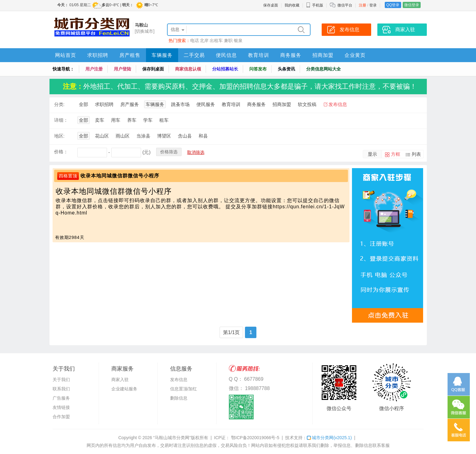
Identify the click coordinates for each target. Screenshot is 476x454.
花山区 (102, 136)
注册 (362, 5)
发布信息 (338, 104)
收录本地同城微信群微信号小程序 (120, 176)
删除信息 (179, 398)
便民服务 (206, 104)
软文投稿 (307, 104)
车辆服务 (162, 55)
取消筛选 (196, 152)
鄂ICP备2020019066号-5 (255, 438)
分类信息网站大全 (324, 69)
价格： (61, 152)
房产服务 (130, 104)
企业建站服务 (124, 389)
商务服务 (291, 55)
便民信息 (226, 55)
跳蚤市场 (180, 104)
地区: (59, 136)
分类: (59, 104)
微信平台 (345, 5)
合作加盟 (61, 417)
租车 (164, 120)
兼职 (228, 40)
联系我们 (61, 389)
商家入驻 (120, 380)
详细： (61, 120)
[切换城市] (145, 31)
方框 (396, 154)
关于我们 (61, 380)
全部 (84, 104)
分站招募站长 (225, 69)
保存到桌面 (153, 69)
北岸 (204, 40)
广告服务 (61, 398)
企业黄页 (355, 55)
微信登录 (412, 5)
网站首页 (66, 55)
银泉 (238, 40)
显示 (372, 154)
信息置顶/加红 (184, 389)
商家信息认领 (188, 69)
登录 (373, 5)
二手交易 (194, 55)
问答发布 (258, 69)
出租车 (216, 40)
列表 (416, 154)
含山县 (185, 136)
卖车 (100, 120)
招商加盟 (323, 55)
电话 (195, 40)
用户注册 (94, 69)
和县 (203, 136)
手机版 (315, 5)
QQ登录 (393, 5)
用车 (116, 120)
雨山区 (123, 136)
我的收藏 (292, 5)
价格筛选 (169, 152)
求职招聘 (98, 55)
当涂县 (143, 136)
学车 (148, 120)
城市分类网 (329, 438)
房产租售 (130, 55)
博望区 (164, 136)
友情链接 (61, 407)
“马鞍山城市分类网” (172, 438)
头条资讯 (286, 69)
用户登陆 (122, 69)
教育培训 (259, 55)
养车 (132, 120)
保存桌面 (271, 5)
